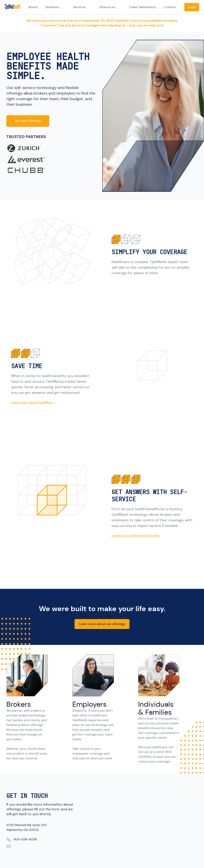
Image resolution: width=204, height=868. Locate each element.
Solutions (52, 7)
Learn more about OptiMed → (34, 402)
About (33, 7)
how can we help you (145, 25)
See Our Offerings (28, 121)
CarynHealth (152, 21)
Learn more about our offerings (102, 624)
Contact (170, 7)
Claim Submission (142, 7)
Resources (107, 7)
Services (79, 7)
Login (192, 7)
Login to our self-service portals (135, 536)
